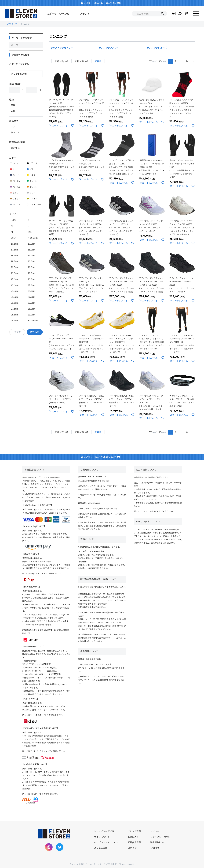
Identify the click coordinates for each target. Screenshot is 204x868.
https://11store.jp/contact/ (105, 508)
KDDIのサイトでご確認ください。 (44, 794)
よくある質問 (101, 848)
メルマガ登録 (134, 831)
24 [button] (187, 61)
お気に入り (133, 837)
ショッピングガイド (150, 511)
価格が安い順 (62, 61)
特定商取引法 (157, 842)
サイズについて (102, 837)
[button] (193, 61)
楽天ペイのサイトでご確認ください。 (46, 573)
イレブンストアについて (106, 842)
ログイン (132, 848)
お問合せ (155, 848)
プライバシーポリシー (161, 837)
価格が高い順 (81, 61)
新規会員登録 (134, 842)
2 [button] (175, 61)
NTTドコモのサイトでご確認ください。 (47, 715)
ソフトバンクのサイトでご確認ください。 (48, 751)
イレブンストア (11, 24)
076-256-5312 (94, 503)
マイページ (156, 831)
